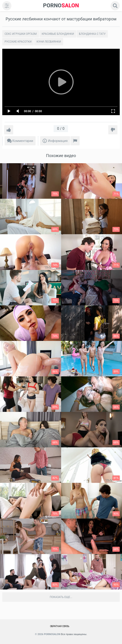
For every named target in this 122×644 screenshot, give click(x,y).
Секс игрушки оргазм (21, 34)
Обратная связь (60, 626)
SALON (61, 6)
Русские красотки (18, 42)
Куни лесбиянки (49, 42)
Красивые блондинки (58, 34)
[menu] (7, 6)
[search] (115, 6)
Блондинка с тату (92, 34)
